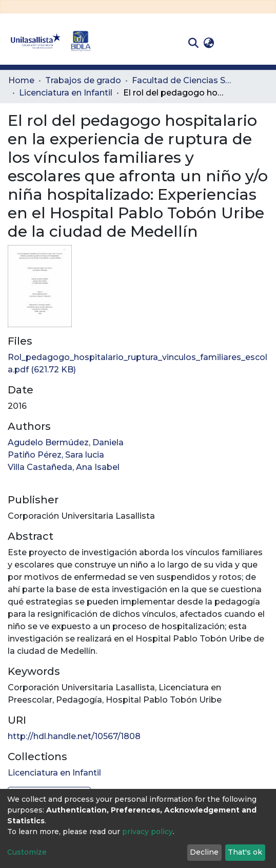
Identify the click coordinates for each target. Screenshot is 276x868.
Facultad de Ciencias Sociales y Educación (183, 80)
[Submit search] (193, 43)
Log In (233, 43)
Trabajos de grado (83, 80)
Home (21, 80)
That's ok (245, 852)
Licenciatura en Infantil (66, 93)
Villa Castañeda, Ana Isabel (64, 467)
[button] (209, 43)
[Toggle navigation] (261, 43)
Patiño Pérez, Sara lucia (56, 455)
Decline (204, 852)
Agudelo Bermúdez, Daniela (66, 442)
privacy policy (147, 832)
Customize (27, 852)
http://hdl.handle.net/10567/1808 (74, 736)
